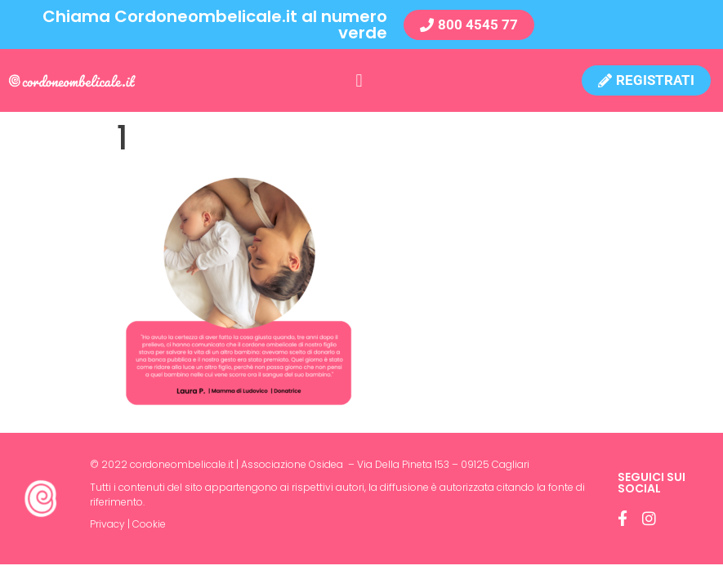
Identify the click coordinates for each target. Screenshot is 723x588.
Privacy (107, 524)
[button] (359, 80)
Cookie (149, 524)
